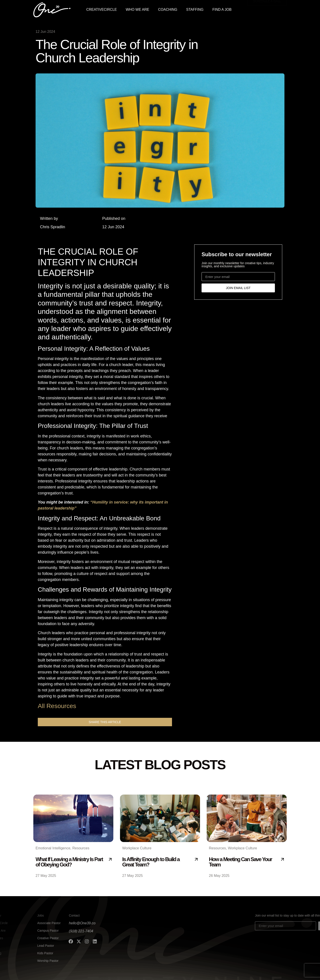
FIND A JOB (222, 9)
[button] (105, 722)
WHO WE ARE (138, 9)
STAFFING (195, 9)
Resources (81, 848)
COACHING (168, 9)
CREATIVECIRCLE (102, 9)
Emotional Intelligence (53, 848)
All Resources (57, 706)
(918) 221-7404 (43, 931)
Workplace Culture (137, 848)
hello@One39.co (44, 923)
